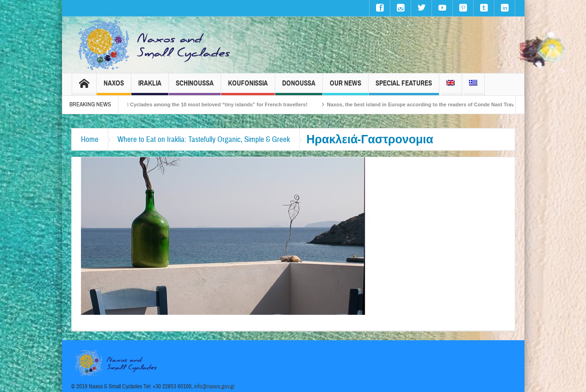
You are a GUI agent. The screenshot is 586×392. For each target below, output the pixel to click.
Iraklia (150, 87)
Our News (345, 87)
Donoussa (299, 87)
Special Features (404, 87)
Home (90, 139)
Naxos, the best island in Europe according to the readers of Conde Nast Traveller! (433, 104)
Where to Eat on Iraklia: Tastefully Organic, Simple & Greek (204, 139)
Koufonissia (248, 87)
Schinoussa (195, 87)
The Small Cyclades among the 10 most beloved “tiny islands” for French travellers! (212, 104)
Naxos (114, 87)
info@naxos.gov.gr (215, 386)
